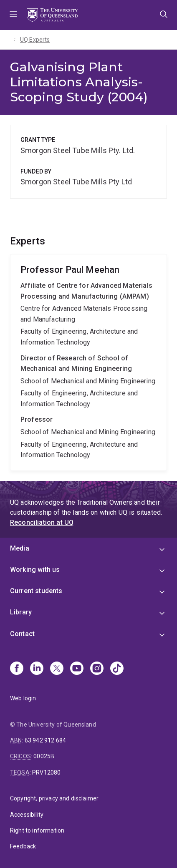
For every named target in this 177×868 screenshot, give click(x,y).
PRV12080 (46, 772)
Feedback (23, 846)
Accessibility (27, 815)
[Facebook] (17, 669)
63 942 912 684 (45, 740)
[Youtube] (77, 669)
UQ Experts (35, 40)
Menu (13, 15)
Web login (23, 698)
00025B (44, 756)
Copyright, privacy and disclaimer (54, 798)
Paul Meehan (88, 362)
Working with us (35, 570)
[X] (57, 669)
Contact (22, 634)
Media (20, 548)
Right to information (37, 830)
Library (21, 612)
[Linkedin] (37, 669)
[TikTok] (117, 669)
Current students (36, 591)
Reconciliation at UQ (42, 522)
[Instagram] (97, 669)
